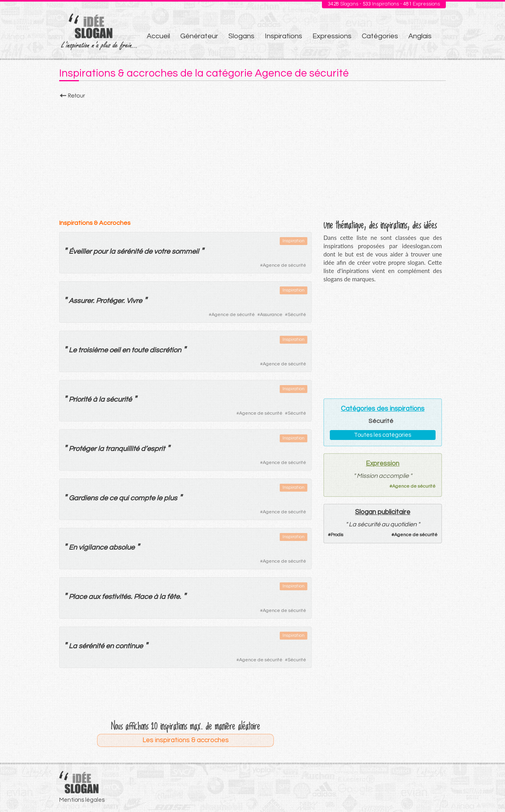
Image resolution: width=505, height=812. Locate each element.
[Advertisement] (252, 157)
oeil (115, 350)
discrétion (165, 350)
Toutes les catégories (382, 435)
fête (173, 597)
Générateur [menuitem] (199, 36)
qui (124, 498)
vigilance (93, 547)
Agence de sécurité (284, 265)
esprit (156, 449)
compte (143, 498)
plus (170, 498)
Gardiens (83, 498)
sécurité (119, 399)
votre (162, 252)
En (73, 547)
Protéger (109, 301)
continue (129, 646)
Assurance (271, 315)
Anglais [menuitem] (420, 36)
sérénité (130, 252)
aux (94, 597)
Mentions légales (82, 800)
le (159, 498)
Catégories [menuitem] (380, 36)
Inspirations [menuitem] (283, 36)
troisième (93, 350)
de (148, 252)
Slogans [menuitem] (241, 36)
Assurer (81, 301)
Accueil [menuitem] (158, 36)
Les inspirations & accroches (186, 740)
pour (100, 252)
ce (113, 498)
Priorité (80, 399)
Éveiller (80, 252)
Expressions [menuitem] (332, 36)
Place (78, 597)
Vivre (134, 301)
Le (73, 350)
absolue (122, 547)
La (73, 646)
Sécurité (297, 315)
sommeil (185, 252)
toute (140, 350)
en (126, 350)
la (112, 252)
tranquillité (122, 449)
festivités (116, 597)
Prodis (337, 535)
